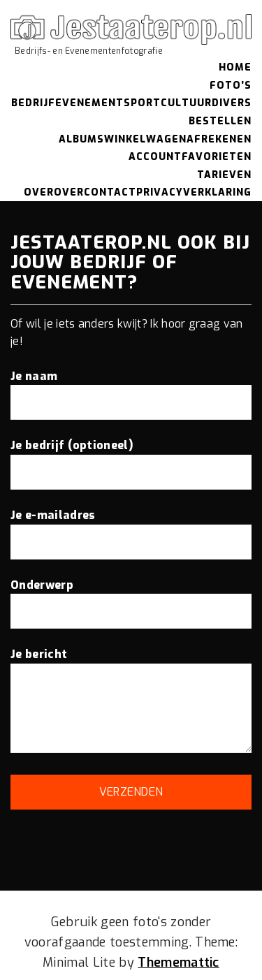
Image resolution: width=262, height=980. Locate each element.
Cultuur (186, 103)
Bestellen (220, 121)
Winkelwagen (145, 139)
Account (155, 157)
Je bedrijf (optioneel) (131, 458)
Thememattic (179, 963)
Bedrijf (33, 103)
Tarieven (224, 175)
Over (39, 192)
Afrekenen (219, 139)
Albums (81, 139)
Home (235, 67)
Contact (110, 192)
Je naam (131, 389)
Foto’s (231, 86)
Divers (232, 103)
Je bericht (131, 702)
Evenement (89, 103)
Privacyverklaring (194, 192)
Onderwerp (131, 598)
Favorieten (217, 157)
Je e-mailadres (131, 528)
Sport (142, 103)
